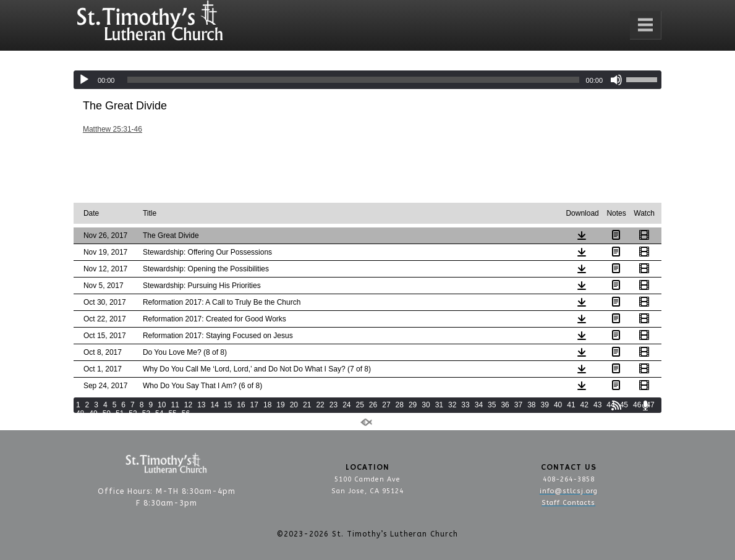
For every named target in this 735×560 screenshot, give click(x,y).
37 (518, 405)
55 (172, 414)
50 (107, 414)
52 (133, 414)
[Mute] (616, 80)
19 (280, 405)
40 (558, 405)
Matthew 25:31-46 (113, 129)
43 (597, 405)
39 (545, 405)
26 (373, 405)
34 (479, 405)
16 (241, 405)
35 (492, 405)
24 (346, 405)
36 (505, 405)
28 (400, 405)
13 (201, 405)
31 (439, 405)
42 (584, 405)
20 (294, 405)
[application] (367, 80)
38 (531, 405)
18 (267, 405)
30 (426, 405)
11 (175, 405)
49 (93, 414)
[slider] (353, 80)
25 (359, 405)
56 (186, 414)
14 (215, 405)
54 (159, 414)
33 (465, 405)
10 (162, 405)
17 (254, 405)
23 (334, 405)
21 (307, 405)
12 (188, 405)
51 (120, 414)
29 (413, 405)
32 (452, 405)
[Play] (84, 80)
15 (228, 405)
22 (320, 405)
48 (80, 414)
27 (386, 405)
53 (146, 414)
